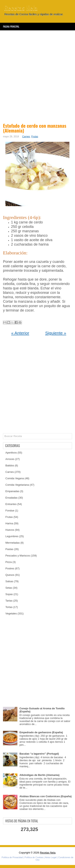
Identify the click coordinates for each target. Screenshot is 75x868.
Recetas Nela (21, 8)
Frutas (35, 137)
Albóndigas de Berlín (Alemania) (39, 775)
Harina (9, 523)
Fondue (10, 511)
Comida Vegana (15, 478)
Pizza (9, 562)
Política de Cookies (34, 857)
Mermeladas (13, 543)
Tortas (9, 607)
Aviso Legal (51, 857)
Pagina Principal (11, 26)
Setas (9, 588)
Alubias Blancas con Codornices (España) (45, 796)
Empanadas (12, 491)
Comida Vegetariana (17, 485)
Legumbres (12, 536)
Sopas (9, 594)
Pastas (9, 549)
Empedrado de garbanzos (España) (41, 732)
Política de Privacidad (12, 857)
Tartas (9, 601)
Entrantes (11, 504)
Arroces (10, 459)
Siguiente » (56, 333)
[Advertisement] (37, 76)
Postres (10, 568)
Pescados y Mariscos (18, 556)
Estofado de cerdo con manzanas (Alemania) (35, 128)
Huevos (10, 530)
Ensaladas (11, 498)
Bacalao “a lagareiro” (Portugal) (39, 754)
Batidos (10, 465)
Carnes (26, 137)
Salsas (9, 581)
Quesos (10, 575)
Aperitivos (11, 453)
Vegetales (11, 613)
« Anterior (20, 333)
